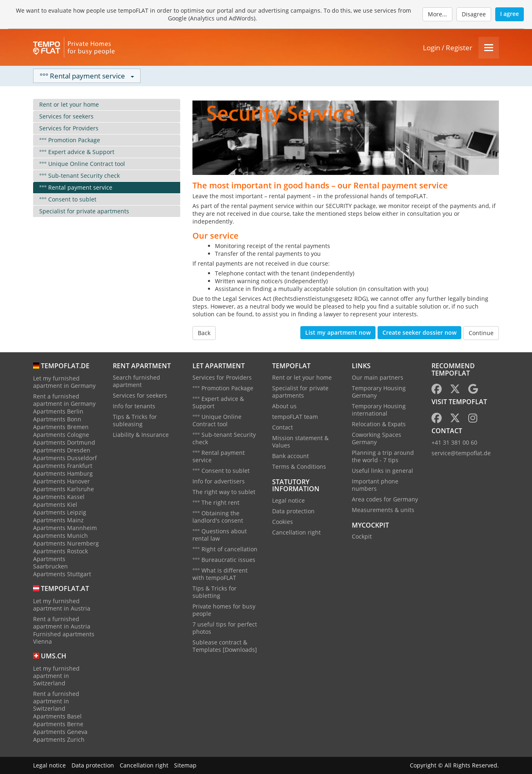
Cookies (283, 522)
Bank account (291, 456)
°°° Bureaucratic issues (224, 560)
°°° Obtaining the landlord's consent (218, 517)
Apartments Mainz (58, 520)
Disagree (474, 14)
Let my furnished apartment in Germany (64, 382)
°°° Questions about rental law (220, 535)
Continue (481, 333)
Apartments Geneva (60, 732)
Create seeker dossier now (419, 332)
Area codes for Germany (385, 499)
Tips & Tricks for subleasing (135, 420)
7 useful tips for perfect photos (225, 628)
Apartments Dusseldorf (65, 458)
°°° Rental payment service (76, 187)
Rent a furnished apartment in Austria (62, 623)
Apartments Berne (58, 724)
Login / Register (448, 48)
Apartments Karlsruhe (64, 489)
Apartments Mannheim (65, 528)
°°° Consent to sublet (68, 199)
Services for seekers (66, 116)
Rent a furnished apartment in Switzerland (56, 701)
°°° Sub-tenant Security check (79, 176)
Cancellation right (296, 532)
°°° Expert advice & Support (77, 152)
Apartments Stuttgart (62, 574)
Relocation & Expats (379, 424)
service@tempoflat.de (461, 453)
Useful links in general (382, 471)
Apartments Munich (60, 536)
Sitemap (185, 765)
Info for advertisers (219, 481)
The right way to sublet (224, 492)
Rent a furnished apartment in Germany (64, 400)
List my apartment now (338, 332)
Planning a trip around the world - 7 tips (383, 456)
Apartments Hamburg (63, 473)
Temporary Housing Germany (379, 392)
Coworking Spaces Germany (377, 438)
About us (284, 406)
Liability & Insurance (141, 435)
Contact (283, 427)
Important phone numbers (375, 485)
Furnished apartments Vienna (64, 638)
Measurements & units (383, 510)
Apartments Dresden (62, 450)
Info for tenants (134, 406)
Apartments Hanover (61, 481)
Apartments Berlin (58, 411)
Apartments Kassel (59, 497)
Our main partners (378, 377)
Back (204, 333)
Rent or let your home (69, 104)
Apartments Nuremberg (66, 543)
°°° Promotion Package (70, 140)
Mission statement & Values (300, 442)
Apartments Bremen (61, 427)
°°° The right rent (216, 502)
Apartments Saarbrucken (50, 563)
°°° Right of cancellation (225, 549)
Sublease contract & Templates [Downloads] (225, 646)
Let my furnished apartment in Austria (62, 605)
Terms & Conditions (299, 466)
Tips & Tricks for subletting (215, 592)
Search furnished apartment (136, 381)
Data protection (293, 511)
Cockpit (362, 536)
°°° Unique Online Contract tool (82, 164)
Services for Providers (69, 128)
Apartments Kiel (55, 504)
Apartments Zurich (59, 739)
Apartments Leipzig (60, 512)
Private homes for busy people (224, 610)
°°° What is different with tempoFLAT (220, 574)
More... (437, 14)
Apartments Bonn (57, 419)
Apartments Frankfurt (63, 466)
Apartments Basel (57, 716)
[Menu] (489, 48)
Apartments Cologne (61, 435)
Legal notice (288, 500)
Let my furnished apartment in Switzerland (56, 676)
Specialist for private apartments (84, 211)
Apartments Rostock (60, 551)
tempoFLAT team (295, 417)
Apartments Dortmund (64, 442)
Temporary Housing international (379, 410)
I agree (510, 14)
